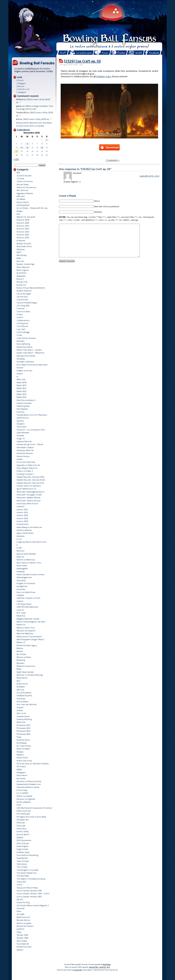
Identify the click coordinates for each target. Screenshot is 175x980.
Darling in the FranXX (26, 356)
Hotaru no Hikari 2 (25, 471)
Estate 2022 (21, 391)
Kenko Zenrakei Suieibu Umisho (31, 574)
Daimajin (21, 341)
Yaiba (19, 932)
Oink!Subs (21, 699)
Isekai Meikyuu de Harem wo (29, 527)
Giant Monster (23, 433)
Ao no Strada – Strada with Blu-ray (32, 208)
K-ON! (19, 548)
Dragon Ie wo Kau (24, 370)
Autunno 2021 (23, 226)
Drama (20, 374)
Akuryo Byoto (23, 202)
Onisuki (20, 710)
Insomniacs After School (27, 503)
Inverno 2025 (22, 521)
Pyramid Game (23, 740)
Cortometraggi (23, 332)
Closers (20, 314)
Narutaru (21, 663)
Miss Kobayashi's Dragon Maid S (31, 639)
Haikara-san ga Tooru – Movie (30, 444)
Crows (19, 335)
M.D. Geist (21, 613)
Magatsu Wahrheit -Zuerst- (28, 619)
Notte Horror (22, 684)
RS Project (21, 766)
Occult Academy (24, 693)
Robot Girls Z (22, 758)
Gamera (20, 421)
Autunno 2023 (23, 232)
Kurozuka (21, 589)
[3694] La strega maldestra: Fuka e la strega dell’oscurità (35, 107)
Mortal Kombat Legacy (27, 645)
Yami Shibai (22, 941)
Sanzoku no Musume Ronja (29, 781)
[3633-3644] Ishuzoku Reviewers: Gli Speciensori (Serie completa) (34, 124)
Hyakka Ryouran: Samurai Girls (30, 483)
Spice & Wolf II (23, 834)
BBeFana (21, 249)
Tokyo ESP (21, 882)
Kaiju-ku (20, 557)
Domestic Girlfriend (25, 362)
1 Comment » (112, 160)
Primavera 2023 (23, 731)
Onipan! (20, 707)
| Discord (20, 86)
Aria (18, 214)
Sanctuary (21, 778)
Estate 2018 (21, 382)
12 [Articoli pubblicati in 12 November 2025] (27, 148)
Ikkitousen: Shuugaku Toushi (29, 495)
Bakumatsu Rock (24, 246)
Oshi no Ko (21, 713)
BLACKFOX (21, 273)
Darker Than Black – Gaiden (29, 350)
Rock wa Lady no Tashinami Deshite (33, 764)
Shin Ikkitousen (23, 814)
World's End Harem (25, 926)
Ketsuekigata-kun (24, 577)
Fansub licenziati (24, 403)
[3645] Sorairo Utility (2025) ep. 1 (37, 119)
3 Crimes (20, 178)
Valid (94, 967)
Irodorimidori (23, 524)
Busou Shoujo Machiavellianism (31, 288)
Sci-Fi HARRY (23, 793)
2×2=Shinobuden (24, 176)
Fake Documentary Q (26, 400)
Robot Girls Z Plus (24, 761)
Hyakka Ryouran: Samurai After (31, 477)
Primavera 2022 (23, 728)
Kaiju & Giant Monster (26, 554)
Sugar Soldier (22, 849)
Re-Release (22, 743)
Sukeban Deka (23, 852)
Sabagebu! (21, 772)
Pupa (19, 737)
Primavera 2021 (23, 725)
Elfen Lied (21, 379)
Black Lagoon (23, 270)
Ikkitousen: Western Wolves (28, 498)
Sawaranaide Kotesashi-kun (29, 784)
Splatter (20, 837)
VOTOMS (21, 914)
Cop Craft (21, 329)
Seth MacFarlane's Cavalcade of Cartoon (34, 808)
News (19, 669)
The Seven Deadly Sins (26, 873)
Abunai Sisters (23, 184)
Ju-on (19, 539)
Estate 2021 (21, 388)
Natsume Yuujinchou (26, 666)
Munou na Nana (24, 657)
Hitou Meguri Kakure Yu (27, 468)
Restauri (20, 755)
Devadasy (21, 359)
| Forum (20, 80)
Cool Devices (22, 326)
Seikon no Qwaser (24, 796)
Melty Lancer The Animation (29, 636)
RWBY (19, 769)
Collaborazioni (23, 320)
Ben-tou (20, 261)
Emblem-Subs (104, 76)
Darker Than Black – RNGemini (31, 353)
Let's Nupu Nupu (24, 604)
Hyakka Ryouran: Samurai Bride (31, 480)
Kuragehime (22, 586)
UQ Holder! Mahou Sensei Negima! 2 (33, 905)
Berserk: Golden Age (25, 264)
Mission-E (21, 642)
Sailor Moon (22, 775)
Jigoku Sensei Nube (25, 533)
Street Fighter (22, 846)
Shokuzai (21, 823)
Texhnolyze (22, 864)
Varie (19, 911)
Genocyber (21, 427)
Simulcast (21, 826)
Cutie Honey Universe (26, 338)
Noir (18, 681)
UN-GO (20, 899)
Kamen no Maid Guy (26, 560)
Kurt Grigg (78, 970)
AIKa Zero (21, 196)
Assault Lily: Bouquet (26, 217)
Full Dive (20, 412)
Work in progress (24, 923)
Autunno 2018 (23, 220)
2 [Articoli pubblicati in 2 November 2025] (47, 140)
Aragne (20, 211)
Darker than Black (25, 347)
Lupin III (20, 610)
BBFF (19, 252)
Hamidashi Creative (25, 447)
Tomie (19, 885)
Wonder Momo (23, 920)
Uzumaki (21, 908)
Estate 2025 (21, 397)
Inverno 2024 (22, 518)
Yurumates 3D (23, 944)
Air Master (21, 199)
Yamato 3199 (22, 938)
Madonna (21, 616)
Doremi (20, 368)
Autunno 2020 (23, 223)
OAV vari (20, 690)
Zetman (20, 950)
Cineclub (21, 308)
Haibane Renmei (24, 441)
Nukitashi (21, 687)
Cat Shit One (22, 297)
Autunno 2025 (23, 237)
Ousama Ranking (24, 719)
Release (20, 752)
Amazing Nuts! (23, 205)
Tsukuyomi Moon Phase (27, 888)
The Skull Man (23, 876)
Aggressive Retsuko (25, 193)
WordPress (107, 964)
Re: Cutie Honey (24, 746)
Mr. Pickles (21, 654)
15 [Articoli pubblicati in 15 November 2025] (42, 148)
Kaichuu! (21, 551)
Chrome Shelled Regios (27, 303)
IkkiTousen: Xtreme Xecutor (29, 501)
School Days (22, 790)
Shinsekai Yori (23, 820)
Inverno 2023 (22, 515)
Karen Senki (22, 566)
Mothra (20, 648)
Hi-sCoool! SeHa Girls (26, 462)
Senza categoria (24, 802)
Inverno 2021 (22, 509)
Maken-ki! (21, 625)
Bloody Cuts (22, 282)
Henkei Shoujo (23, 456)
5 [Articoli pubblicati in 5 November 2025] (27, 144)
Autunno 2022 (23, 229)
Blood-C (20, 279)
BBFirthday (22, 255)
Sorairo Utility (23, 831)
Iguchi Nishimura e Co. (27, 489)
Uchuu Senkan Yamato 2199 (29, 891)
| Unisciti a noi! (23, 89)
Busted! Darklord (24, 291)
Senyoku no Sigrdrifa (26, 799)
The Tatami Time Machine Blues (31, 879)
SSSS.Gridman (23, 843)
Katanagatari (22, 568)
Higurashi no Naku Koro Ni (28, 465)
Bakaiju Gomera (24, 243)
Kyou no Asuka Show (26, 592)
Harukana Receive (25, 453)
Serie (19, 805)
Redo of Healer (23, 749)
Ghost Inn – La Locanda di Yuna (31, 430)
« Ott (16, 159)
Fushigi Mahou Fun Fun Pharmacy (32, 415)
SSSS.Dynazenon (24, 840)
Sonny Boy (21, 828)
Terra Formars (23, 861)
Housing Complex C (25, 474)
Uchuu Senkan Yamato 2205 (29, 897)
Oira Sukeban (22, 701)
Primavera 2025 (23, 734)
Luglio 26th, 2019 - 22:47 (150, 176)
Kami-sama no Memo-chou (29, 563)
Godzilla (20, 435)
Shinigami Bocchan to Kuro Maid (31, 817)
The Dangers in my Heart (28, 870)
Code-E (20, 317)
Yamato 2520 (22, 935)
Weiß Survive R (23, 917)
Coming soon (22, 323)
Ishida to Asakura (24, 530)
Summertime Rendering (27, 855)
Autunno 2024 (23, 235)
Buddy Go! (21, 285)
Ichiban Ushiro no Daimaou (29, 486)
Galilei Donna (23, 418)
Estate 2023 (21, 394)
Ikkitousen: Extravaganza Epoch (31, 492)
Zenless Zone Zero (24, 947)
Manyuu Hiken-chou (26, 628)
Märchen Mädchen (25, 633)
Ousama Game (23, 716)
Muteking (21, 660)
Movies (20, 651)
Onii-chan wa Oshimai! (27, 704)
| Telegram (21, 83)
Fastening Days (23, 406)
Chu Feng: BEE (23, 305)
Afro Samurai (22, 190)
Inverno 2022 (22, 512)
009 (18, 172)
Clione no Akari (23, 311)
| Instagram (21, 92)
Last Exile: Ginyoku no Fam (28, 598)
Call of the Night (24, 294)
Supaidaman (22, 858)
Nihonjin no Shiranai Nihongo (30, 675)
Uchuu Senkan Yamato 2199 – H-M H (33, 893)
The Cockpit (22, 867)
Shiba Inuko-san (24, 811)
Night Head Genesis (25, 672)
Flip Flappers (22, 409)
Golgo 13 (21, 439)
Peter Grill (21, 722)
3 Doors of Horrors (25, 181)
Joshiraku (21, 536)
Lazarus (20, 601)
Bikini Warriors (23, 267)
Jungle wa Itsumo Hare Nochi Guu (32, 542)
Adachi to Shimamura (26, 187)
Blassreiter (21, 276)
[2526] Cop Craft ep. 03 (82, 61)
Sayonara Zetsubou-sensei (28, 787)
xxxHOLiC (21, 929)
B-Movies (21, 241)
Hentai (19, 459)
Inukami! (21, 506)
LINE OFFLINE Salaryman (27, 607)
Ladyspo (20, 595)
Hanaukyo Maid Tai (25, 450)
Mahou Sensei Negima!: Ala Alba (31, 622)
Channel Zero (22, 300)
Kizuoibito (21, 580)
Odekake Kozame (24, 695)
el (17, 376)
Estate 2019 (21, 385)
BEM (19, 258)
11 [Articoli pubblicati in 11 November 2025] (22, 148)
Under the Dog (23, 902)
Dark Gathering (23, 344)
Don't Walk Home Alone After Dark (32, 365)
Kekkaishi (21, 572)
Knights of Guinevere (26, 583)
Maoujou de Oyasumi (26, 631)
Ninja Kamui (22, 678)
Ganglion (21, 424)
